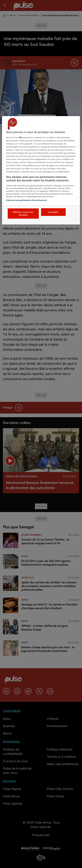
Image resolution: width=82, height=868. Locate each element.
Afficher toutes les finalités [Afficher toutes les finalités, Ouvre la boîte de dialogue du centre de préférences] (23, 213)
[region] (41, 170)
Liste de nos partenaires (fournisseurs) (26, 200)
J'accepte (53, 212)
